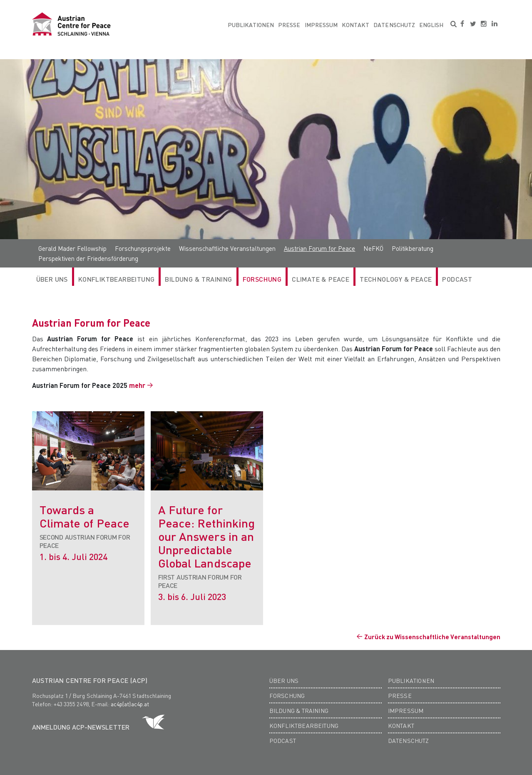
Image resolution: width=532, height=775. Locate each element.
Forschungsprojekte (143, 248)
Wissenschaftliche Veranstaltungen (227, 248)
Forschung (262, 279)
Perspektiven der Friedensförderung (88, 258)
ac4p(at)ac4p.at (130, 704)
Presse (289, 25)
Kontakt (355, 25)
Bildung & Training (198, 279)
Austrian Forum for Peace (320, 248)
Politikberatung (413, 248)
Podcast (457, 279)
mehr (137, 385)
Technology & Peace (396, 279)
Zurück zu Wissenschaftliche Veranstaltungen (432, 637)
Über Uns (52, 279)
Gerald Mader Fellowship (73, 248)
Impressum (321, 25)
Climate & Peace (321, 279)
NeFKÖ (373, 248)
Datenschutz (394, 25)
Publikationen (251, 25)
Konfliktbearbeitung (117, 279)
